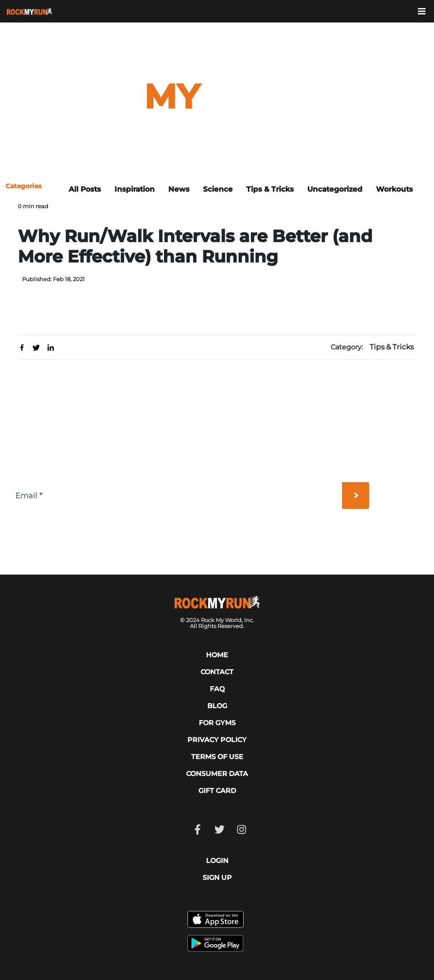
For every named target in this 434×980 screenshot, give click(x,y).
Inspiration (135, 189)
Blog (217, 706)
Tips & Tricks (270, 189)
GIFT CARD (217, 791)
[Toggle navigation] (426, 11)
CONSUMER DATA (217, 774)
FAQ (217, 689)
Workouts (394, 189)
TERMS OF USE (217, 757)
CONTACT (217, 672)
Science (218, 189)
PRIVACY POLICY (217, 740)
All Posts (85, 189)
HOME (217, 655)
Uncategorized (335, 189)
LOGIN (217, 861)
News (179, 189)
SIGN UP (217, 878)
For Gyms (217, 723)
